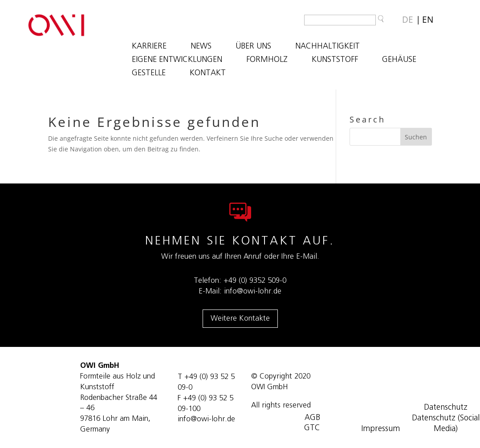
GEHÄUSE (399, 60)
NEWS (201, 47)
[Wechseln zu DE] (408, 20)
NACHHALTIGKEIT (327, 47)
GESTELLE (149, 73)
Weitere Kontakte (240, 318)
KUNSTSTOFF (335, 60)
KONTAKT (208, 73)
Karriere (149, 47)
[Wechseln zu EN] (428, 20)
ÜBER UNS (253, 47)
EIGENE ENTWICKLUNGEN (177, 60)
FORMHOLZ (267, 60)
